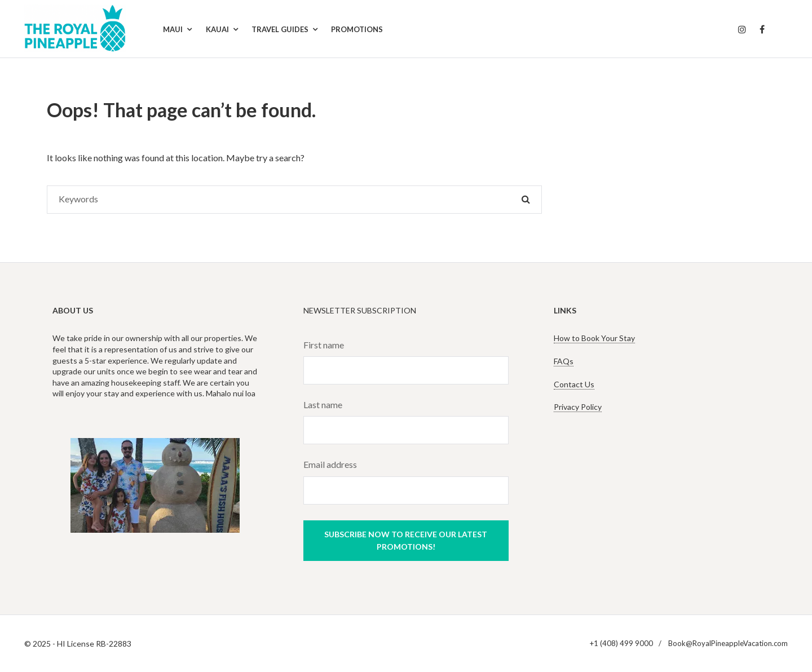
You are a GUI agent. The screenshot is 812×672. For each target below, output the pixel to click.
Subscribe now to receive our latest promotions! (406, 540)
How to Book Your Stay (594, 338)
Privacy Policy (578, 407)
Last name (323, 404)
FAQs (564, 361)
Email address (330, 464)
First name (324, 345)
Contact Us (574, 384)
